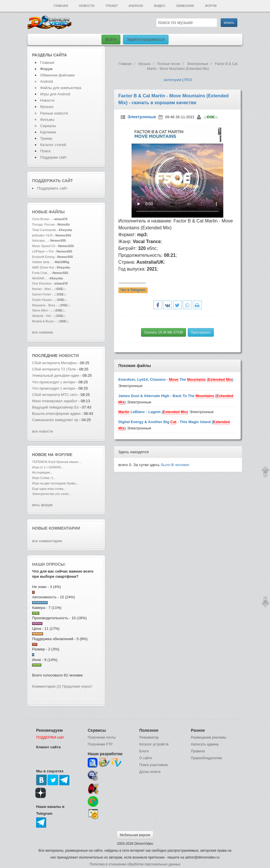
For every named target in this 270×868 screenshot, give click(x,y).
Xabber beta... (42, 262)
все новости (42, 431)
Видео (160, 6)
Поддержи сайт (53, 157)
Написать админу (205, 744)
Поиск (45, 151)
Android (136, 6)
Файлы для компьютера (61, 88)
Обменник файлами (57, 75)
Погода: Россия (43, 224)
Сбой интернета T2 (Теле (54, 369)
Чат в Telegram (133, 290)
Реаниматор (149, 737)
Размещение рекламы (209, 737)
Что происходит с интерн (54, 382)
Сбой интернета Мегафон (55, 363)
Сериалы (48, 126)
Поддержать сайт (52, 181)
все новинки (43, 332)
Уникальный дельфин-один (56, 375)
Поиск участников (153, 765)
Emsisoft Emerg (43, 257)
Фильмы (47, 120)
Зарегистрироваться (146, 40)
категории (172, 80)
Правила (198, 751)
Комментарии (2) (47, 686)
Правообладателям (206, 758)
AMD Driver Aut (43, 267)
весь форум (42, 505)
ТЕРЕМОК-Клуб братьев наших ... (57, 462)
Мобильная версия (135, 835)
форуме (64, 455)
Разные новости (54, 113)
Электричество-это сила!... (52, 494)
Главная (61, 6)
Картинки (48, 132)
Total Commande (44, 230)
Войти (111, 40)
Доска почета (150, 772)
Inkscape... (40, 240)
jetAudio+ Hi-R (42, 235)
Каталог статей (53, 145)
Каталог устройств (154, 744)
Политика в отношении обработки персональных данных (135, 864)
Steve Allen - (41, 310)
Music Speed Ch (44, 246)
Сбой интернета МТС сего (55, 395)
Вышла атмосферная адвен (56, 414)
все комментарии (47, 541)
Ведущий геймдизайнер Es (55, 407)
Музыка (47, 107)
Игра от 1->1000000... (48, 467)
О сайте (146, 758)
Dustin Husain (42, 300)
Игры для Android (55, 94)
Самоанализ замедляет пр (55, 420)
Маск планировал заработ (55, 401)
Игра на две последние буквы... (55, 483)
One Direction (42, 283)
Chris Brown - (42, 219)
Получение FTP (100, 744)
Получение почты (102, 737)
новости (69, 356)
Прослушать (201, 332)
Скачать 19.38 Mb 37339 (164, 332)
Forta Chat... (41, 273)
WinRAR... (40, 278)
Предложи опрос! (77, 686)
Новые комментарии (56, 528)
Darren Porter (42, 294)
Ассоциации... (42, 472)
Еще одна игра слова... (49, 489)
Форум (211, 6)
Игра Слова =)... (44, 478)
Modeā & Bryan (43, 321)
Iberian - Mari (41, 289)
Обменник (185, 6)
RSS (188, 80)
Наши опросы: (49, 564)
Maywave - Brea (44, 305)
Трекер (111, 6)
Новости (87, 6)
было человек (175, 465)
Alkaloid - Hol (41, 316)
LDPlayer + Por (43, 251)
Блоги (144, 751)
